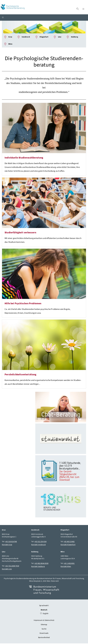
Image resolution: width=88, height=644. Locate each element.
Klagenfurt (42, 38)
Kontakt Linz (7, 570)
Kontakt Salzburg (38, 567)
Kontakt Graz (7, 545)
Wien (8, 45)
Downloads (44, 634)
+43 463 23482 (69, 542)
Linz (57, 38)
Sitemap (44, 625)
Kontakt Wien (66, 567)
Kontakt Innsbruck (38, 545)
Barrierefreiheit (44, 638)
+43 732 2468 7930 (12, 566)
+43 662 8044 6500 (41, 564)
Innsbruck (24, 38)
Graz (8, 38)
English (44, 614)
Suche (44, 629)
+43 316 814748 (11, 542)
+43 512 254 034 (41, 542)
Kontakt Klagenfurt (68, 545)
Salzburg (72, 38)
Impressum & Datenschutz (44, 621)
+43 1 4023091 (69, 564)
